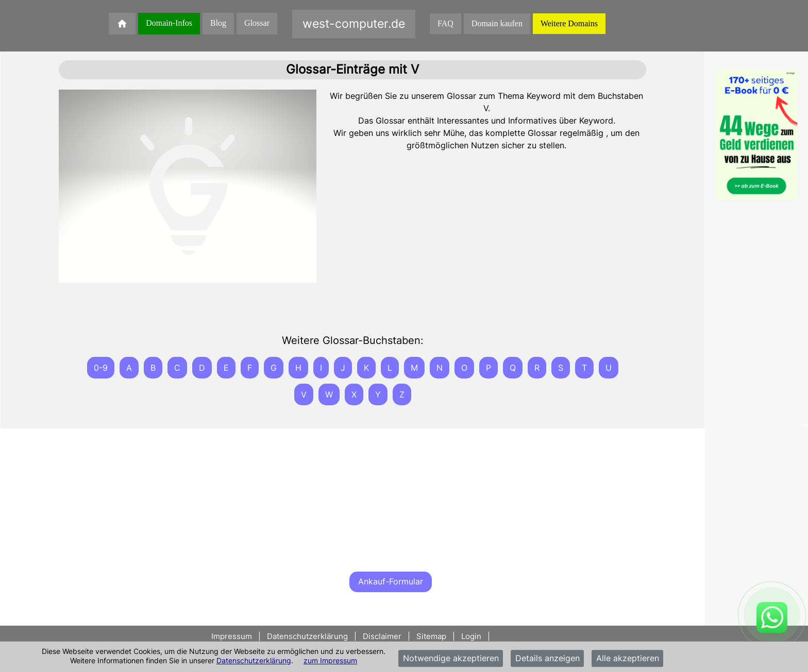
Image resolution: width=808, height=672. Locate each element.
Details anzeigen (548, 659)
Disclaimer (382, 636)
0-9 (101, 368)
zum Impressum (330, 660)
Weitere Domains (569, 23)
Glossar (257, 23)
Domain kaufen (497, 23)
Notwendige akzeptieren (451, 659)
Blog (218, 23)
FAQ (445, 23)
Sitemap (431, 636)
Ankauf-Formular (391, 581)
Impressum (233, 636)
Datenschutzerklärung (254, 660)
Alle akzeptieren (628, 659)
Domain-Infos (169, 23)
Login (471, 636)
